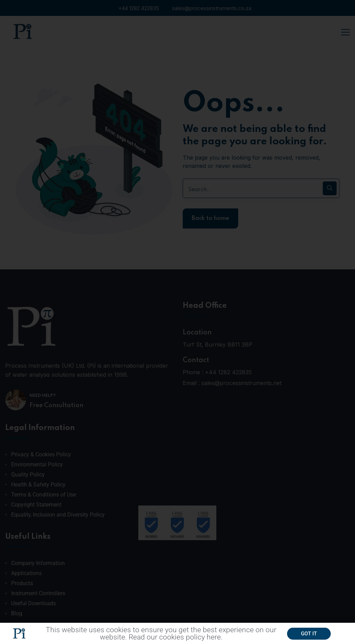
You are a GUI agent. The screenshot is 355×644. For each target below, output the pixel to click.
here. (215, 639)
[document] (177, 322)
